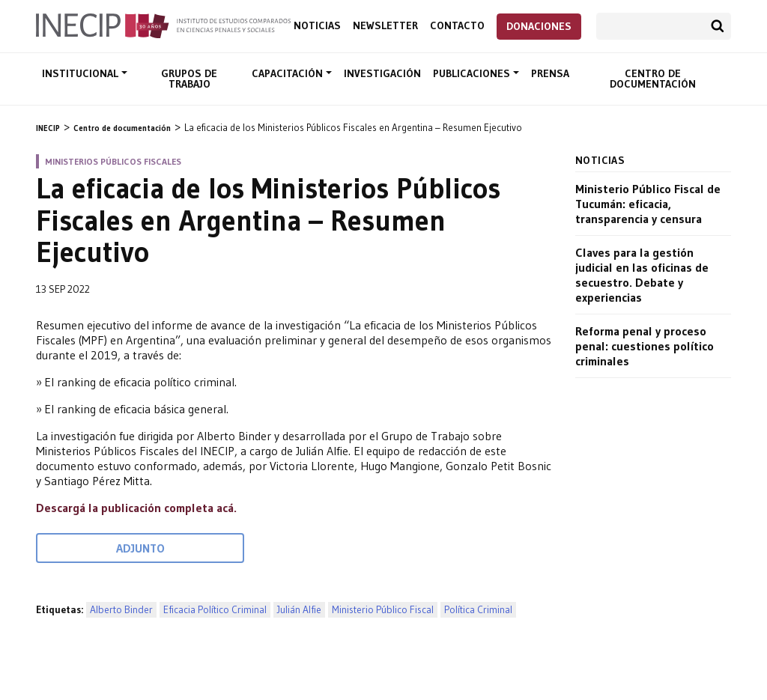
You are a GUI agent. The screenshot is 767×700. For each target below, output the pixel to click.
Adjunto (140, 548)
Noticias (317, 26)
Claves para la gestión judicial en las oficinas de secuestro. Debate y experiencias (642, 275)
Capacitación (289, 73)
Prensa (550, 73)
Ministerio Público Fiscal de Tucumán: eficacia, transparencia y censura (648, 204)
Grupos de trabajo (189, 79)
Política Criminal (478, 610)
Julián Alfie (299, 610)
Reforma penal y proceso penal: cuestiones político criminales (645, 346)
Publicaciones (473, 73)
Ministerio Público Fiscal (383, 610)
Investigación (382, 73)
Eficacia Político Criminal (215, 610)
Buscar (718, 26)
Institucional (82, 73)
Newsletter (385, 26)
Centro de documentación (653, 79)
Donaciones (539, 26)
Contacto (457, 26)
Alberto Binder (121, 610)
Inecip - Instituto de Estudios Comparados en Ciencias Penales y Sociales (163, 25)
